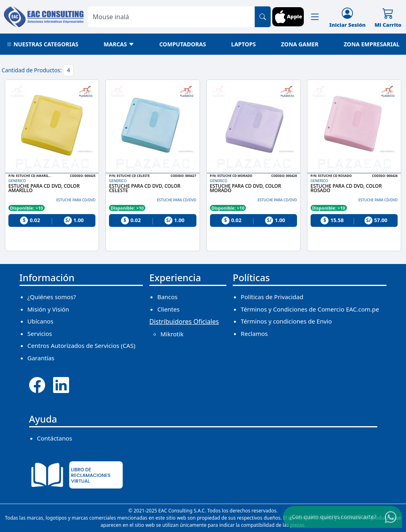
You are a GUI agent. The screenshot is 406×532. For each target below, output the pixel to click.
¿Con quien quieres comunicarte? (333, 516)
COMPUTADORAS (183, 44)
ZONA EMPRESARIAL (372, 44)
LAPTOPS (244, 44)
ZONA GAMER (300, 44)
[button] (315, 17)
